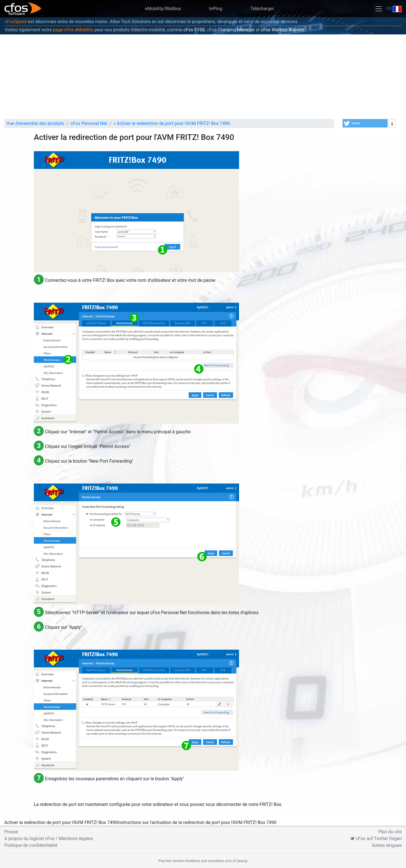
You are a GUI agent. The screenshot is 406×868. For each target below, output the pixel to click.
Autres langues (387, 845)
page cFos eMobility (73, 30)
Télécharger (262, 9)
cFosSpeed (16, 22)
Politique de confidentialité (31, 845)
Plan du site (390, 832)
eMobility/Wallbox (163, 9)
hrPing (216, 9)
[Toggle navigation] (379, 9)
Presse (11, 832)
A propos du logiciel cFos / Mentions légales (49, 839)
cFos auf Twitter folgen (376, 839)
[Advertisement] (203, 77)
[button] (365, 123)
